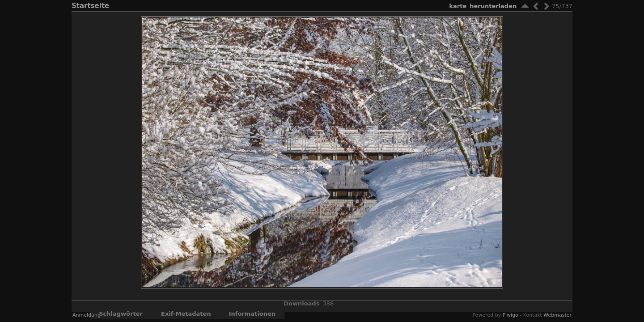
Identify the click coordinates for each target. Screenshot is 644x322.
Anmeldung (87, 315)
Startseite (90, 6)
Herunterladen (493, 6)
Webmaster (557, 315)
